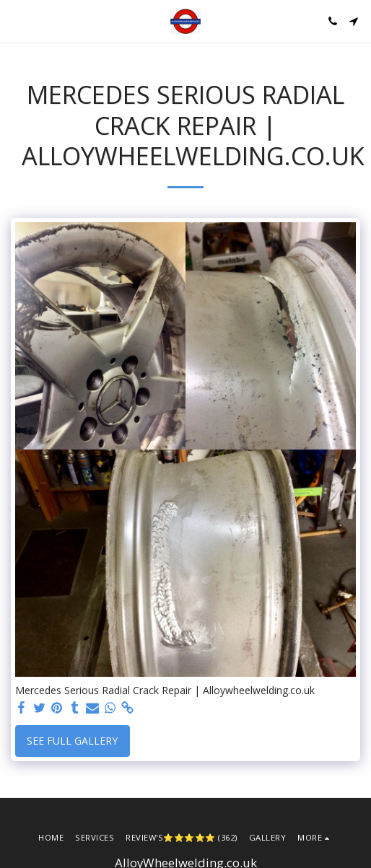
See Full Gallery (72, 741)
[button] (16, 21)
